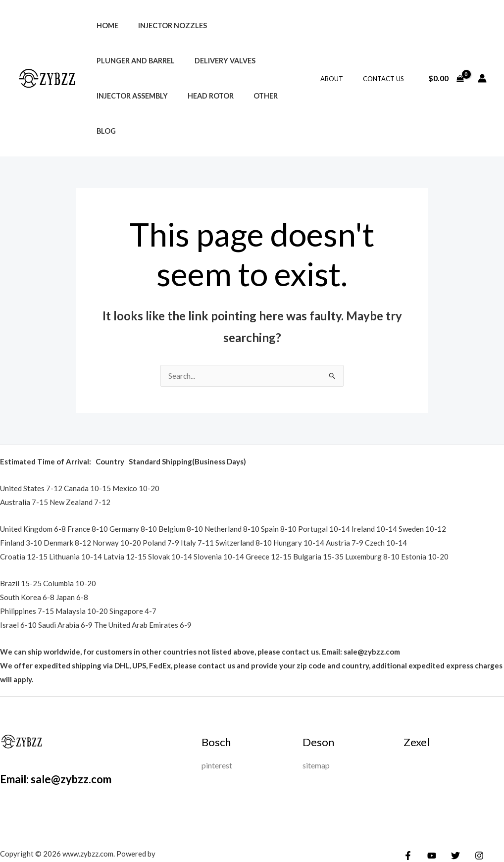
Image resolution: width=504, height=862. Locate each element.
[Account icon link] (482, 61)
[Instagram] (472, 821)
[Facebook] (408, 821)
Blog (142, 96)
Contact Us (387, 61)
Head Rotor (277, 61)
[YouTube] (429, 821)
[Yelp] (414, 836)
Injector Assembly (204, 61)
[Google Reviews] (493, 821)
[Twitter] (451, 821)
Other (106, 96)
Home (104, 25)
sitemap (316, 731)
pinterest (217, 731)
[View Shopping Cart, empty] (446, 61)
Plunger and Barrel (252, 25)
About (342, 61)
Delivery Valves (124, 61)
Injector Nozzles (164, 25)
